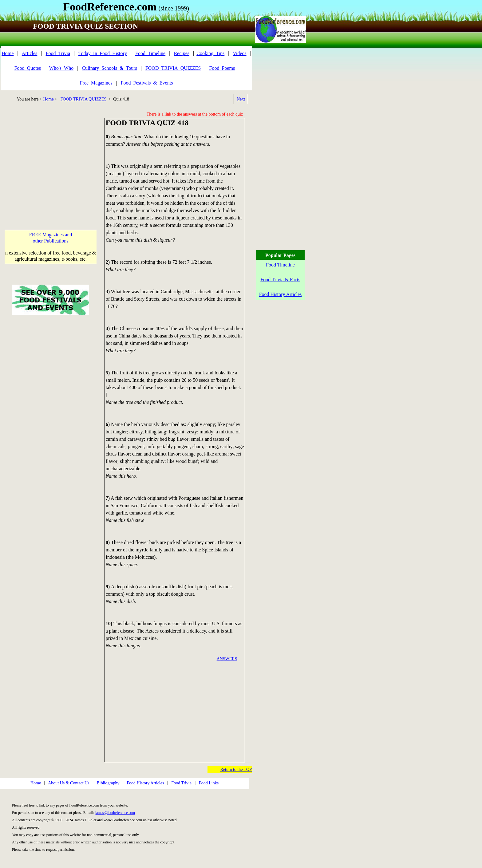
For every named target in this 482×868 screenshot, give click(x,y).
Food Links (209, 783)
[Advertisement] (52, 161)
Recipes (182, 53)
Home (8, 53)
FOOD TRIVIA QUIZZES (84, 99)
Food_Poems (222, 68)
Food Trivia (181, 783)
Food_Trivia (58, 53)
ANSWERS (227, 659)
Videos (239, 53)
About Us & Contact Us (69, 783)
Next (241, 99)
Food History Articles (145, 783)
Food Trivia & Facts (280, 280)
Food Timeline (280, 265)
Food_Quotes (28, 68)
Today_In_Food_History (103, 53)
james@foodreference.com (115, 813)
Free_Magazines (96, 83)
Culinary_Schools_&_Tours (109, 68)
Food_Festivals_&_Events (147, 83)
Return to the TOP (236, 769)
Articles (30, 53)
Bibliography (108, 783)
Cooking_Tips (210, 53)
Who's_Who (61, 68)
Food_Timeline (150, 53)
